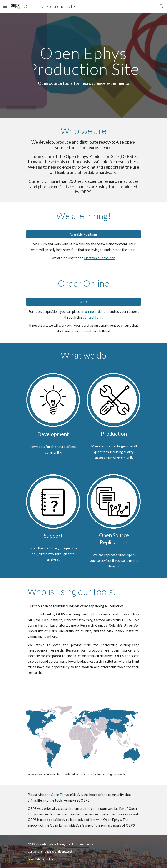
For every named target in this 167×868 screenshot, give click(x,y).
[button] (5, 6)
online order (94, 312)
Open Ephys (60, 795)
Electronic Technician (100, 258)
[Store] (83, 302)
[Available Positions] (83, 234)
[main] (83, 66)
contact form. (93, 317)
